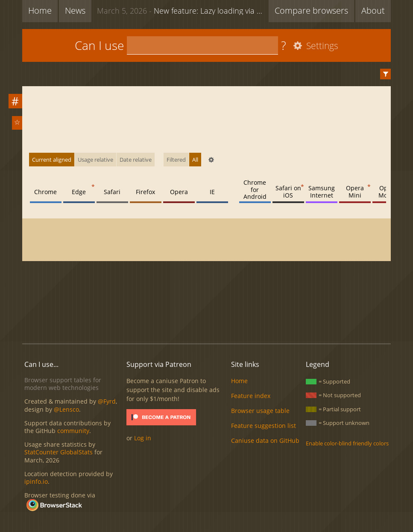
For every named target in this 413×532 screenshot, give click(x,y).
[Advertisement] (206, 308)
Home (40, 10)
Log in (143, 438)
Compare (311, 10)
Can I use (99, 45)
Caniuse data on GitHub (265, 440)
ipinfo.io (36, 481)
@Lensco (66, 409)
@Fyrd (107, 401)
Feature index (251, 396)
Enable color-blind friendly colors (347, 443)
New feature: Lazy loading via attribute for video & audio (183, 10)
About (373, 10)
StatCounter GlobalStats (59, 452)
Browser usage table (260, 411)
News (75, 10)
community (73, 431)
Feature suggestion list (264, 426)
